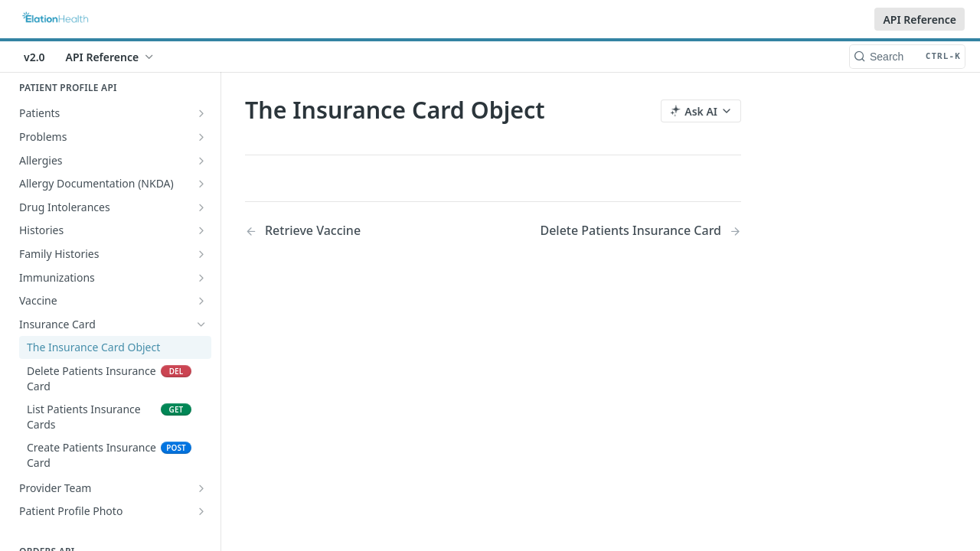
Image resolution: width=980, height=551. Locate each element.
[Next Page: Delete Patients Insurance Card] (640, 231)
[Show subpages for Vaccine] (201, 301)
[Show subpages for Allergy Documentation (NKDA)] (201, 184)
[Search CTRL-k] (907, 57)
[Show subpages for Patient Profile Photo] (201, 511)
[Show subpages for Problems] (201, 137)
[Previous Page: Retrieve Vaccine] (351, 231)
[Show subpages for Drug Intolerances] (201, 207)
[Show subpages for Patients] (201, 113)
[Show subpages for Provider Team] (201, 488)
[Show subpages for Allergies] (201, 161)
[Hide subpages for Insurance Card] (201, 324)
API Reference (920, 20)
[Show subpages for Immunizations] (201, 278)
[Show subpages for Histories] (201, 230)
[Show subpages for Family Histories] (201, 254)
